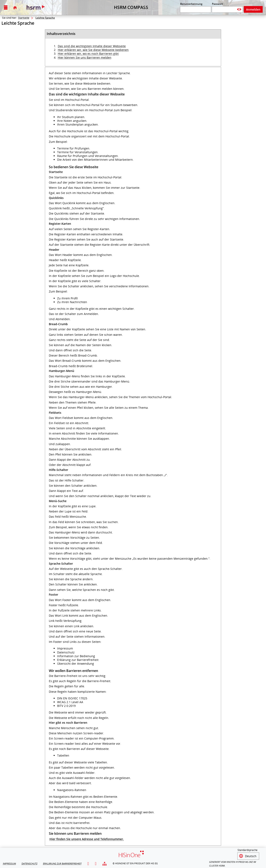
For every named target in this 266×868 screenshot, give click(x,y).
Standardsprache (248, 850)
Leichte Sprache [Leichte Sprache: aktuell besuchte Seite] (45, 18)
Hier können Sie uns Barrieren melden (85, 57)
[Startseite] (15, 7)
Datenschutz (30, 863)
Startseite (24, 18)
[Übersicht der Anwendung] (105, 863)
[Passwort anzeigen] (239, 9)
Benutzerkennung (191, 4)
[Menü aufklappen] (6, 8)
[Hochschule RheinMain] (35, 7)
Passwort (217, 4)
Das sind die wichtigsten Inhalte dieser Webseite (92, 46)
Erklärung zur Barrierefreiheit (62, 863)
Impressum (9, 863)
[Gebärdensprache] (96, 863)
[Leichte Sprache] (88, 863)
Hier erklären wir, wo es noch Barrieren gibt (88, 54)
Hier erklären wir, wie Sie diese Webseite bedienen (93, 50)
